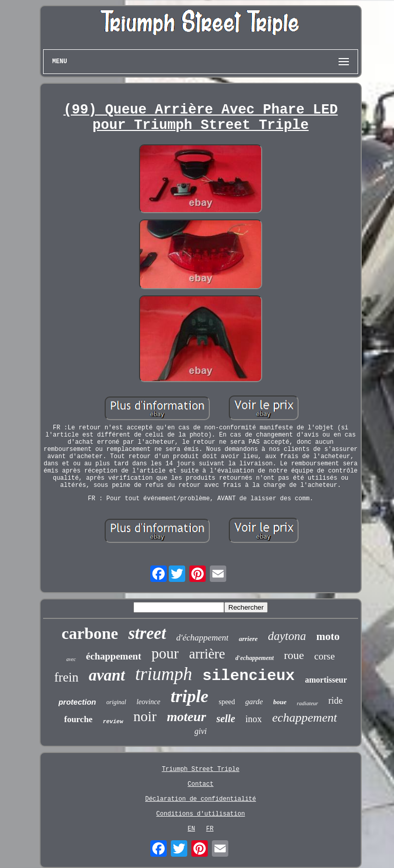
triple (190, 696)
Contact (201, 784)
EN (191, 829)
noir (145, 716)
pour (165, 653)
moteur (186, 717)
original (116, 702)
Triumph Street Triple (200, 769)
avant (107, 675)
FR (210, 829)
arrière (207, 654)
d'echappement (255, 658)
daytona (287, 636)
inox (253, 719)
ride (336, 701)
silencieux (248, 676)
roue (294, 655)
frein (66, 677)
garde (254, 702)
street (147, 633)
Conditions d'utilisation (201, 814)
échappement (114, 656)
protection (77, 702)
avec (71, 659)
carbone (90, 633)
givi (201, 731)
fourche (78, 719)
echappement (304, 718)
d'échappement (203, 638)
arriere (248, 639)
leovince (149, 702)
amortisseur (326, 680)
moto (328, 636)
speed (227, 702)
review (113, 722)
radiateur (308, 703)
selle (226, 719)
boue (280, 702)
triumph (164, 674)
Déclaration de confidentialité (201, 799)
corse (325, 656)
